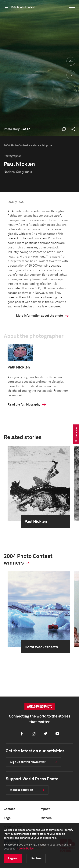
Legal (8, 818)
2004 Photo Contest (23, 8)
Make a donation (21, 790)
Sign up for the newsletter (28, 762)
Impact (45, 809)
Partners (46, 818)
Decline (36, 858)
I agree (13, 858)
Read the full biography (24, 405)
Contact (9, 809)
